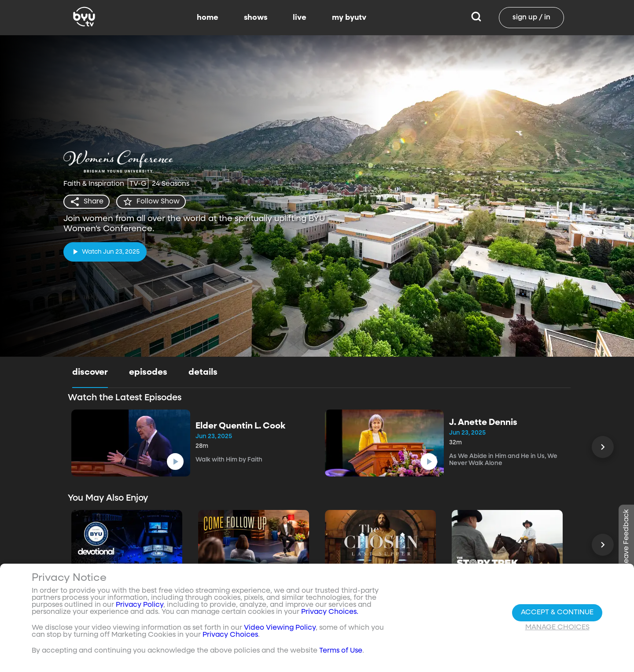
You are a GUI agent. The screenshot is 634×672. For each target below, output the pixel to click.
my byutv (349, 18)
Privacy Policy (140, 605)
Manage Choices (557, 628)
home (208, 18)
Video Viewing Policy (280, 628)
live (300, 18)
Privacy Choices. (330, 612)
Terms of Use (341, 651)
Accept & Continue (557, 613)
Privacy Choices (230, 635)
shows (256, 18)
